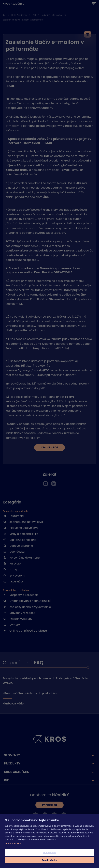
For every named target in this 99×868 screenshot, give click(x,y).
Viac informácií (13, 844)
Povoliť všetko (49, 860)
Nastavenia (50, 852)
